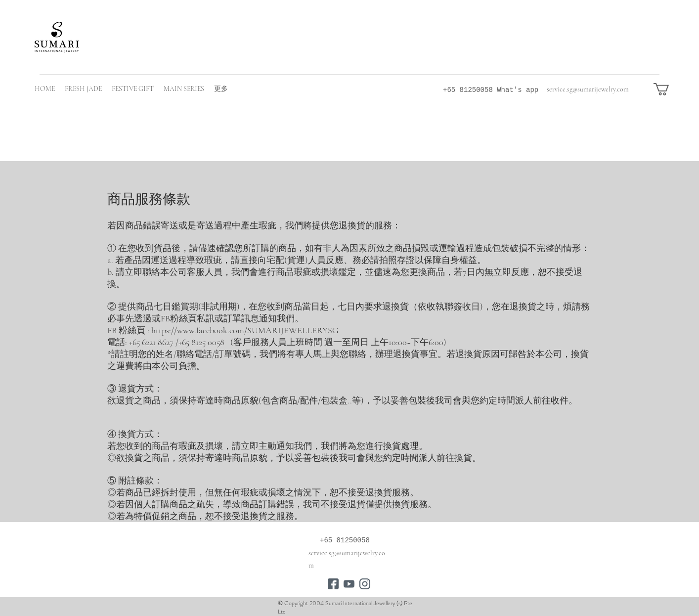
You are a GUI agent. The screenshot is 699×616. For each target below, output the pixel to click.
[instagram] (365, 584)
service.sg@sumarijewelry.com (588, 89)
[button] (669, 89)
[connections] (333, 584)
